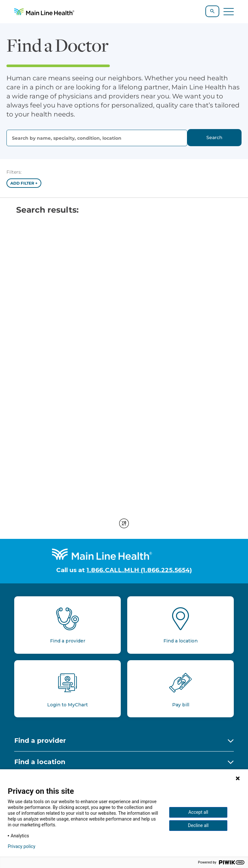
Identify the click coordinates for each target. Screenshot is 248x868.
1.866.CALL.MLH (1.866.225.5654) (139, 570)
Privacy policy (21, 846)
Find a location (40, 762)
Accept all (198, 812)
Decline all (198, 825)
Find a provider (40, 741)
